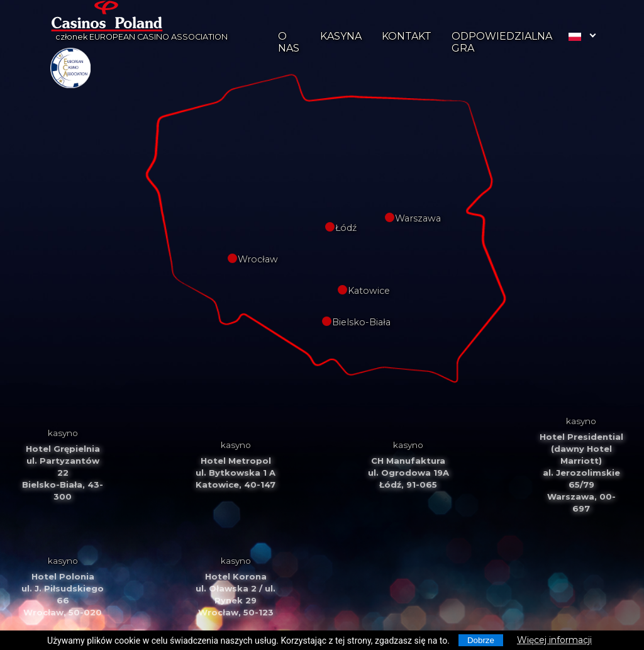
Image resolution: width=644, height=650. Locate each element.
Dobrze (481, 640)
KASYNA (341, 36)
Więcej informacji (554, 640)
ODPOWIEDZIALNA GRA (502, 42)
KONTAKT (407, 36)
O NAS (289, 42)
